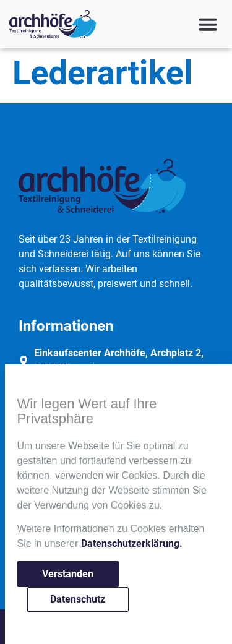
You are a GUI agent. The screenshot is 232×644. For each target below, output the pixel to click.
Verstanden (68, 574)
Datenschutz (78, 599)
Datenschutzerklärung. (132, 543)
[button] (208, 24)
